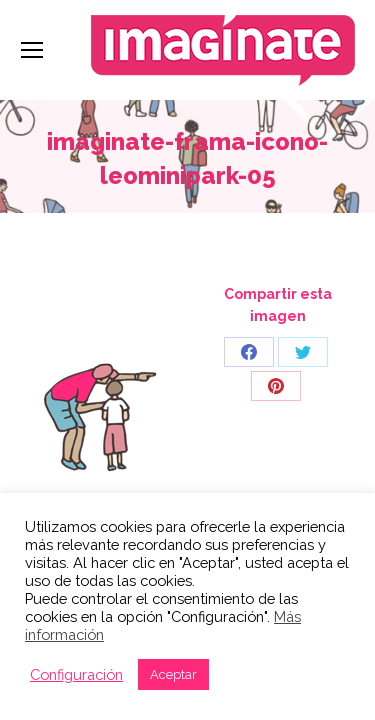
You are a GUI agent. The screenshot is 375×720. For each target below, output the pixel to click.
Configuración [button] (76, 674)
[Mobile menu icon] (32, 50)
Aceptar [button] (173, 674)
